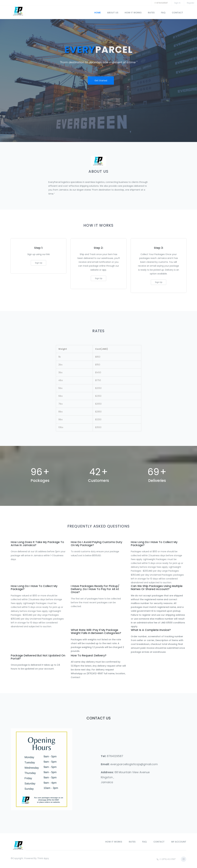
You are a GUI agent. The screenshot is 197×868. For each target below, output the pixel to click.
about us (113, 13)
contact (177, 13)
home (97, 13)
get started (101, 80)
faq (163, 13)
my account (179, 842)
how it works (133, 13)
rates (151, 13)
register (191, 3)
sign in (177, 3)
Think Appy (43, 858)
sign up (39, 263)
